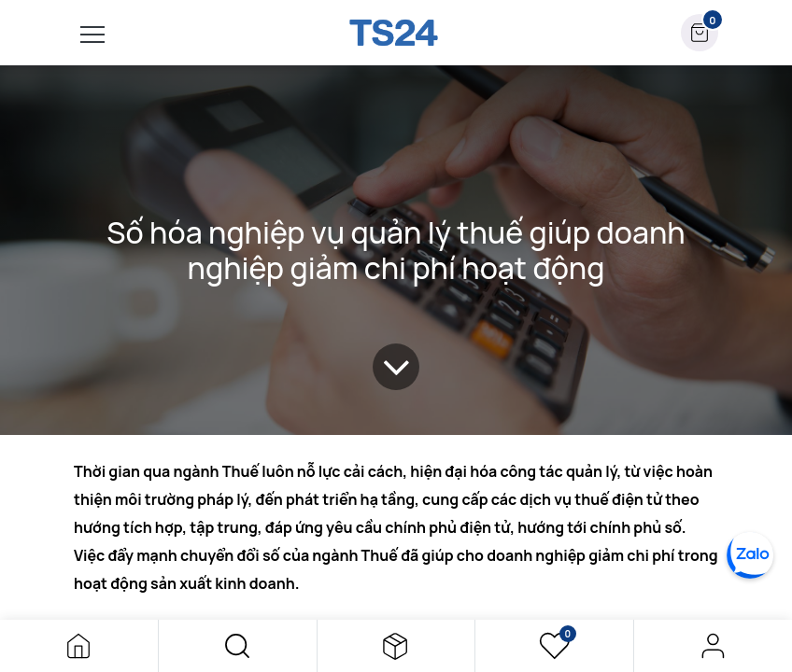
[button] (238, 646)
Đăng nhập (713, 646)
